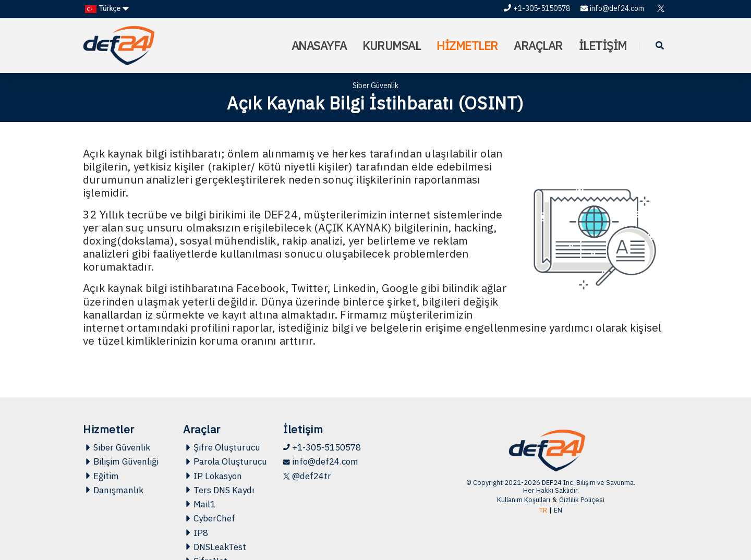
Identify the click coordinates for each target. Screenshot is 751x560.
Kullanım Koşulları (524, 500)
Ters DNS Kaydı (219, 490)
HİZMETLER (467, 46)
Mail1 (199, 504)
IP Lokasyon (213, 476)
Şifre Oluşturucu (222, 447)
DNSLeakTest (215, 547)
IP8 (196, 533)
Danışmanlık (113, 490)
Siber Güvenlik (117, 447)
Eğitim (101, 476)
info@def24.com (612, 8)
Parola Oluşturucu (225, 461)
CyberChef (209, 518)
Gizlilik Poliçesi (582, 500)
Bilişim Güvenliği (121, 461)
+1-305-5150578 (537, 8)
